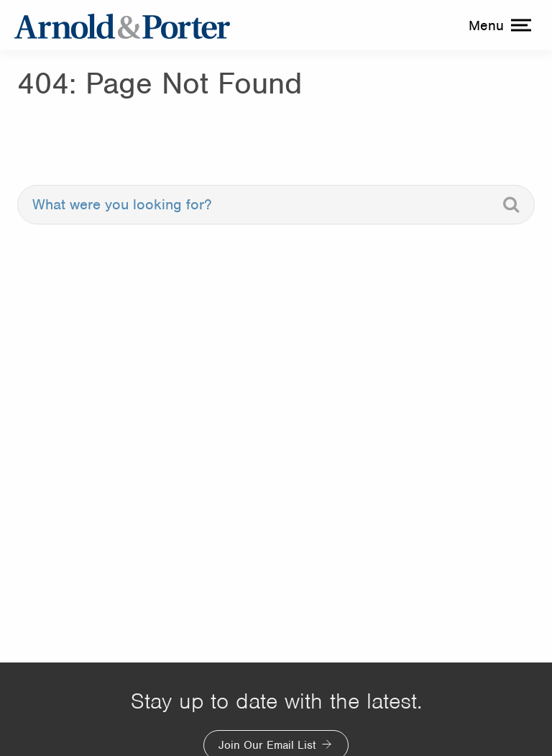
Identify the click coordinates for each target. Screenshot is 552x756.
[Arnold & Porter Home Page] (122, 25)
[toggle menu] (498, 25)
